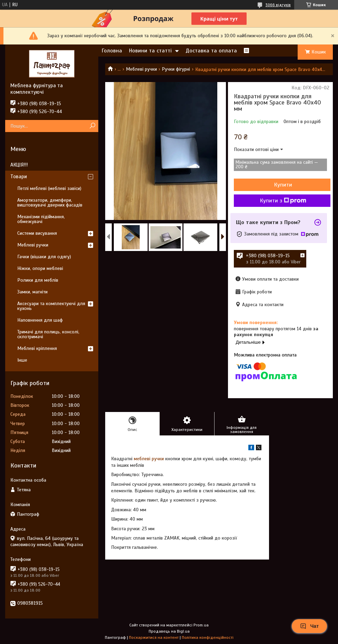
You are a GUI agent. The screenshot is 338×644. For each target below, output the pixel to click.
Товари (19, 177)
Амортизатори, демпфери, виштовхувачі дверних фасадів (50, 203)
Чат (309, 626)
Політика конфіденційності (208, 637)
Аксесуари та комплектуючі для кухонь (51, 306)
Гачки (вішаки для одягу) (44, 257)
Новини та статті (150, 51)
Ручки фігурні (176, 69)
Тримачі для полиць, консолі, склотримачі (48, 334)
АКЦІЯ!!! (19, 165)
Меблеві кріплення (37, 348)
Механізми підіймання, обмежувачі (41, 219)
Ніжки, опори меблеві (40, 268)
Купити (283, 185)
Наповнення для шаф (40, 320)
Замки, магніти (32, 292)
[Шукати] (92, 126)
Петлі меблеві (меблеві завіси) (49, 188)
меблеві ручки (149, 459)
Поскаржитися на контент (154, 637)
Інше (22, 360)
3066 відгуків (278, 5)
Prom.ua (201, 625)
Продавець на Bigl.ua (169, 631)
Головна (112, 51)
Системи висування (37, 233)
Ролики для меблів (38, 280)
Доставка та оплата (211, 51)
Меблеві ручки (141, 69)
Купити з (283, 201)
